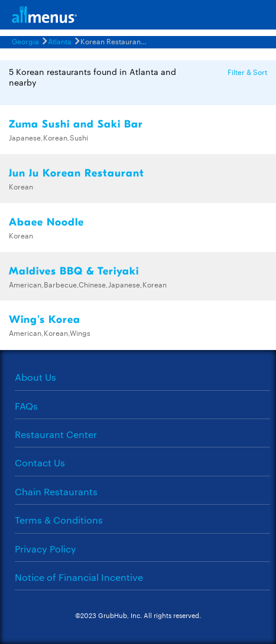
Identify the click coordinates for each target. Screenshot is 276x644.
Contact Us (40, 462)
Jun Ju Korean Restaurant (77, 173)
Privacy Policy (46, 549)
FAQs (26, 406)
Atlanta (60, 41)
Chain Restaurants (56, 491)
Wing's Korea (45, 320)
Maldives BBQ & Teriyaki (74, 271)
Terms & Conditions (59, 520)
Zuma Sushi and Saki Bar (76, 124)
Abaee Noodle (46, 222)
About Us (35, 377)
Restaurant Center (56, 434)
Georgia (25, 41)
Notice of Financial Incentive (79, 577)
